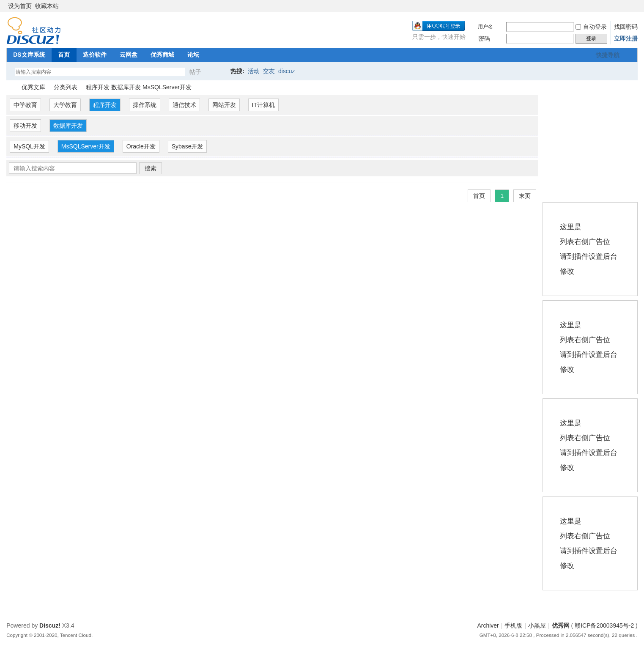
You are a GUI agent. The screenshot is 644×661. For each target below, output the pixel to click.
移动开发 (25, 126)
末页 (525, 196)
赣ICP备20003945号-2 (604, 625)
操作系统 (145, 105)
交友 (269, 71)
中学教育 (25, 105)
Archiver (488, 625)
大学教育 (65, 105)
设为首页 (20, 6)
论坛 (193, 55)
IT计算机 (263, 105)
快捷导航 (608, 55)
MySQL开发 (29, 146)
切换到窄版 (633, 6)
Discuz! (50, 625)
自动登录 (591, 27)
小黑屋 (537, 625)
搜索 (151, 168)
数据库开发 (68, 126)
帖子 (195, 72)
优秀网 (561, 625)
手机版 (513, 625)
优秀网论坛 (10, 87)
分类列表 (66, 87)
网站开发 (224, 105)
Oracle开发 (141, 146)
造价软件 (95, 55)
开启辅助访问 (626, 6)
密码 (484, 38)
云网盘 (129, 55)
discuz (287, 71)
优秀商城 (162, 55)
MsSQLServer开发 (86, 146)
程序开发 (105, 105)
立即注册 (626, 38)
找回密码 (626, 27)
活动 (254, 71)
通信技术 (184, 105)
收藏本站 (47, 6)
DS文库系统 (29, 55)
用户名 (485, 27)
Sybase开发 (188, 146)
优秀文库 (33, 87)
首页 (64, 55)
